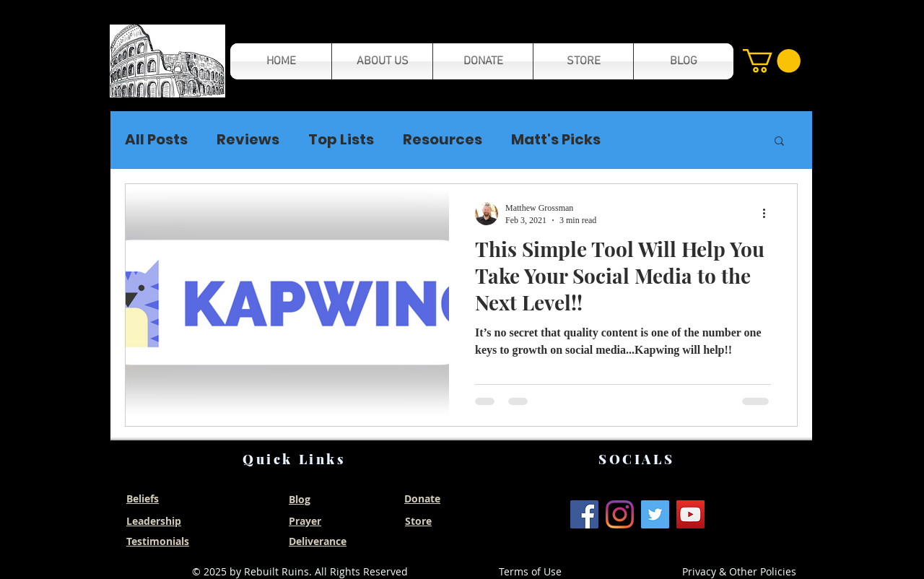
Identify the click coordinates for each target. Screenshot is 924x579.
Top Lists (341, 140)
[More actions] (769, 214)
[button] (167, 61)
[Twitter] (655, 514)
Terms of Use (530, 571)
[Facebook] (584, 514)
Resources (443, 140)
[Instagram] (620, 514)
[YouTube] (690, 514)
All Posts (156, 140)
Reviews (248, 140)
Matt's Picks (556, 140)
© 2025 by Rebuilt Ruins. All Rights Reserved (300, 571)
